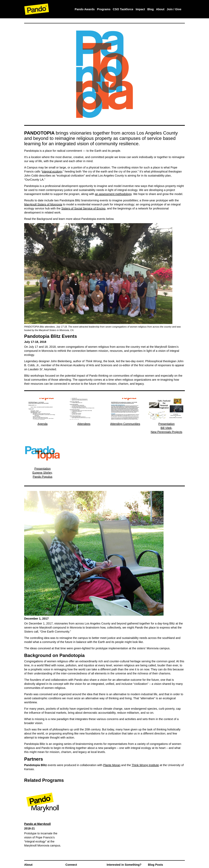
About (160, 9)
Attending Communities (125, 424)
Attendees (84, 424)
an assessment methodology (113, 194)
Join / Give (174, 9)
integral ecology (52, 171)
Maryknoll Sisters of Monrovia (43, 204)
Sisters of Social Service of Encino (83, 208)
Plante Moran (112, 765)
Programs (104, 9)
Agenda (42, 424)
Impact (140, 9)
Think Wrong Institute (145, 765)
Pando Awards (85, 9)
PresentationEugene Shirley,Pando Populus (43, 473)
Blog (151, 9)
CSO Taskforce (123, 9)
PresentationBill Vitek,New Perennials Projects (166, 428)
